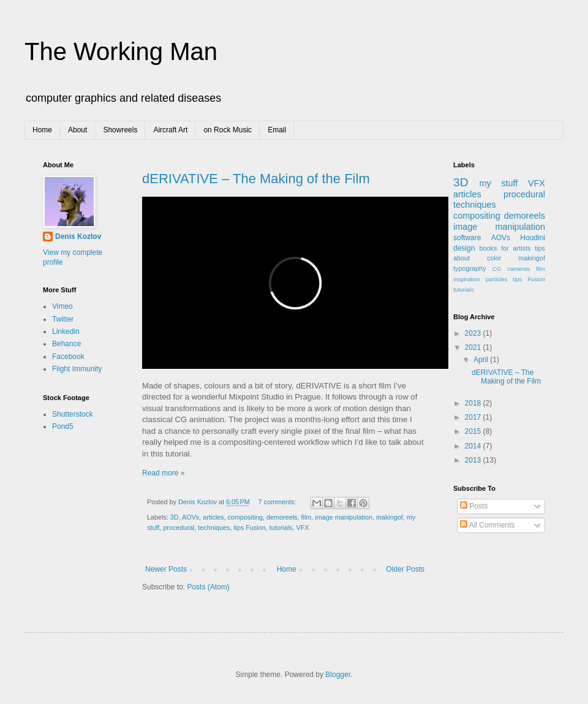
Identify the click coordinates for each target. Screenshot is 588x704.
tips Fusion (249, 528)
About (77, 130)
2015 (474, 431)
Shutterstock (73, 414)
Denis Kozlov (78, 237)
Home (42, 130)
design (464, 248)
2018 (474, 403)
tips (540, 248)
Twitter (63, 319)
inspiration (467, 279)
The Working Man (121, 51)
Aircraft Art (170, 130)
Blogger (338, 675)
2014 (474, 446)
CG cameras (511, 269)
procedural (179, 528)
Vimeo (62, 306)
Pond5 (63, 426)
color (494, 258)
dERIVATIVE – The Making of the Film (256, 179)
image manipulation (344, 517)
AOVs (190, 517)
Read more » (163, 473)
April (482, 360)
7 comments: (278, 502)
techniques (214, 528)
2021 (474, 347)
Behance (66, 344)
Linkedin (66, 331)
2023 (474, 333)
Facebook (68, 357)
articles (213, 517)
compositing (245, 517)
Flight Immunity (77, 369)
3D (175, 517)
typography (469, 268)
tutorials (281, 528)
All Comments (487, 525)
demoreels (282, 517)
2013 (474, 460)
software (467, 238)
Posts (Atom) (208, 587)
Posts (474, 506)
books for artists (505, 248)
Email (277, 130)
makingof (390, 517)
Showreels (120, 130)
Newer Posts (166, 569)
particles (497, 279)
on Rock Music (228, 130)
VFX (303, 528)
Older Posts (405, 569)
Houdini (533, 238)
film (307, 517)
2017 (474, 417)
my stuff (499, 183)
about (462, 258)
